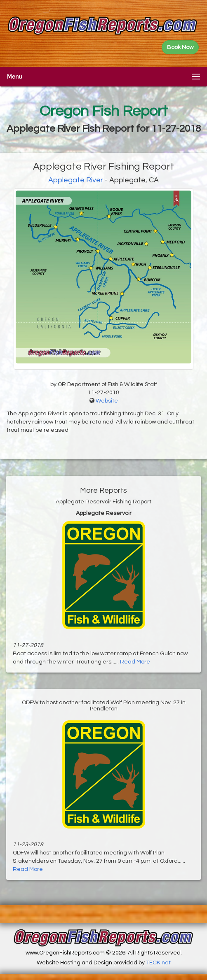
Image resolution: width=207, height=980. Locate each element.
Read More (135, 662)
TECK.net (158, 963)
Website (107, 401)
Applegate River (76, 180)
